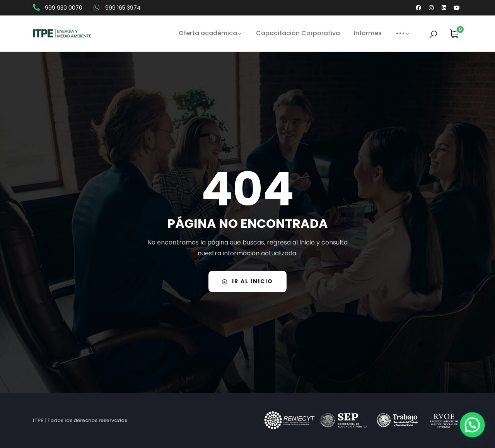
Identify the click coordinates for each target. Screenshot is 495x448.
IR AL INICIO (247, 281)
